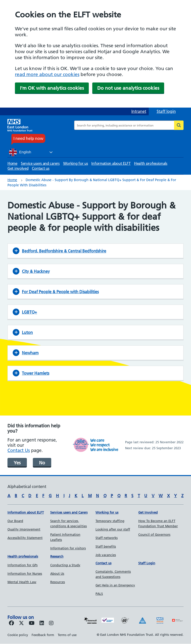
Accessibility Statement (25, 538)
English (20, 152)
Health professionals (151, 163)
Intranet (139, 111)
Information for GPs (23, 565)
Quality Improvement (24, 529)
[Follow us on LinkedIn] (42, 623)
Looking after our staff (113, 529)
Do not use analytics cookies (128, 88)
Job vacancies (106, 555)
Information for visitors (68, 548)
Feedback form (43, 635)
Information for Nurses (25, 573)
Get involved (18, 168)
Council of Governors (154, 534)
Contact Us (19, 450)
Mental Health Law (22, 582)
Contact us (41, 168)
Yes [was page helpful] (17, 463)
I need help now (28, 138)
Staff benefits (106, 546)
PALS (99, 594)
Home (12, 163)
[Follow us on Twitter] (21, 623)
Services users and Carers (69, 512)
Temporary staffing (110, 521)
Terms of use (67, 635)
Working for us (76, 163)
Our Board (15, 521)
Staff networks (107, 538)
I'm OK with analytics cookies (52, 88)
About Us (57, 573)
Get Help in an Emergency (115, 585)
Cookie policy (18, 635)
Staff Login (147, 563)
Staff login (166, 111)
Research (57, 556)
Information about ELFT (111, 163)
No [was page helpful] (42, 463)
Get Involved (148, 512)
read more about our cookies (47, 74)
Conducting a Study (65, 565)
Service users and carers (40, 163)
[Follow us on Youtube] (32, 623)
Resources (58, 582)
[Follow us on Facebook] (11, 623)
